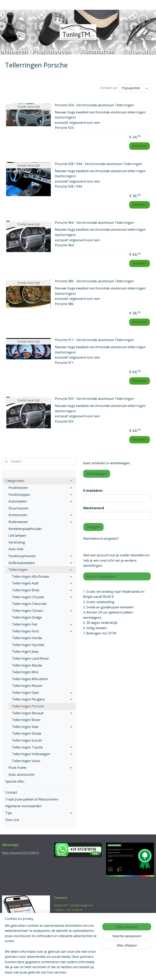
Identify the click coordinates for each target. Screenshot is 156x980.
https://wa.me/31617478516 (21, 852)
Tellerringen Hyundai (28, 644)
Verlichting (17, 541)
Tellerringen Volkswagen (42, 753)
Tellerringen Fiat (42, 623)
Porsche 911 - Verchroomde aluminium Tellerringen (94, 339)
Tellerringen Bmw (42, 589)
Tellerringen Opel (42, 692)
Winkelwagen (97, 473)
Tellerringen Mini (25, 671)
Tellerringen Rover (26, 719)
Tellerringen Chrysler (42, 596)
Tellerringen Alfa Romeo (42, 575)
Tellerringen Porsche (28, 705)
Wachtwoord (94, 507)
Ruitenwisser (41, 521)
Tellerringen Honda (27, 637)
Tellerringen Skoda (26, 732)
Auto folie (16, 548)
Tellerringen (41, 569)
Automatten (41, 500)
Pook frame (41, 767)
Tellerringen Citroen (42, 610)
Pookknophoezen (41, 555)
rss (69, 973)
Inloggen (93, 526)
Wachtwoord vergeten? (101, 537)
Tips (39, 812)
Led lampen (17, 534)
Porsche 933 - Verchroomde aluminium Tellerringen (94, 398)
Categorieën (39, 480)
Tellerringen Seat (42, 726)
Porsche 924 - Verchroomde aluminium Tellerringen (94, 104)
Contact (11, 791)
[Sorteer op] (135, 88)
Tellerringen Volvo (26, 760)
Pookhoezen (41, 487)
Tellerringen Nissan (27, 685)
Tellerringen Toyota (42, 746)
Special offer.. (15, 780)
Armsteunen (41, 514)
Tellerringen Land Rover (30, 657)
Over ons (12, 819)
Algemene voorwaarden (23, 805)
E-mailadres (93, 489)
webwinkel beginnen (85, 973)
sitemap (61, 973)
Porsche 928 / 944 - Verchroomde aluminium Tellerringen (99, 163)
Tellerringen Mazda (27, 664)
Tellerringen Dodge (27, 616)
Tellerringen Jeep (25, 650)
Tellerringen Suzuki (27, 739)
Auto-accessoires (22, 773)
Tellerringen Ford (42, 630)
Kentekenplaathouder (25, 528)
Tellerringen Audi (42, 582)
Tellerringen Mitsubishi (30, 678)
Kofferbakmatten (41, 562)
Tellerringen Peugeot (42, 698)
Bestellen (140, 145)
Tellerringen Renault (42, 712)
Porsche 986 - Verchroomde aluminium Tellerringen (94, 280)
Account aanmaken (101, 575)
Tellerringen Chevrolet (29, 603)
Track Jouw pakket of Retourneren (32, 798)
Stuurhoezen (18, 507)
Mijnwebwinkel (120, 973)
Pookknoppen (41, 494)
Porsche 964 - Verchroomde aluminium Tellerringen (94, 222)
